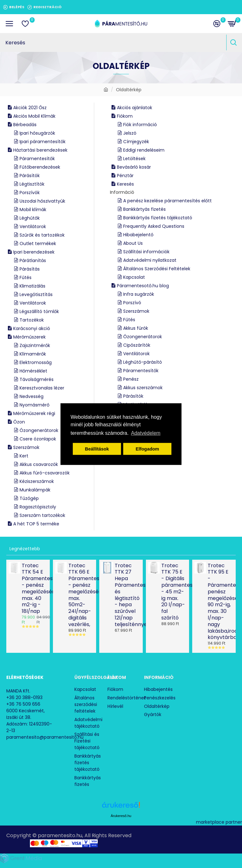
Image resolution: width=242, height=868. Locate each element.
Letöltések (134, 159)
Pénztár (125, 176)
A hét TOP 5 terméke (36, 524)
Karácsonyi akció (32, 328)
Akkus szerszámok (143, 388)
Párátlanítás (33, 260)
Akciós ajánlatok (135, 108)
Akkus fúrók (136, 328)
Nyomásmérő (35, 405)
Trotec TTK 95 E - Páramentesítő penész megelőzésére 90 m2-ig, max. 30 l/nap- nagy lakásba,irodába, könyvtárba (220, 602)
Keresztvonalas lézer (42, 388)
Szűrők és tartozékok (42, 235)
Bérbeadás (25, 125)
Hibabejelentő (138, 235)
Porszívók (30, 193)
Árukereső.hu (121, 815)
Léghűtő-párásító (143, 362)
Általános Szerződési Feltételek (157, 269)
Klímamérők (33, 354)
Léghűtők (30, 218)
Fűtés (26, 277)
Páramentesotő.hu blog (143, 286)
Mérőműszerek (29, 337)
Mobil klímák (33, 210)
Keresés (125, 184)
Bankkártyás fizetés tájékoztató (158, 218)
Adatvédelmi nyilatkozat (150, 260)
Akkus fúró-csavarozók (45, 473)
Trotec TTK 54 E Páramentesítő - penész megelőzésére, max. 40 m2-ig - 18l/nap (34, 589)
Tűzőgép (29, 498)
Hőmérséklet (33, 371)
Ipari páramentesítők (43, 142)
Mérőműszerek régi (34, 413)
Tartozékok (32, 320)
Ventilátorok (33, 227)
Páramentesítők (37, 159)
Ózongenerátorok (39, 430)
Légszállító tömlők (39, 311)
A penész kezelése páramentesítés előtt (167, 201)
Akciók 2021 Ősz (30, 108)
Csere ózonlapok (38, 439)
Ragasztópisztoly (38, 507)
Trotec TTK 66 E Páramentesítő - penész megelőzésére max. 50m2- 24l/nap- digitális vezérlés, (81, 595)
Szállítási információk (146, 252)
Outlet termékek (38, 244)
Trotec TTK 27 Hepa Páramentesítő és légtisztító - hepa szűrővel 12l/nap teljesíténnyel (127, 595)
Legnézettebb (25, 549)
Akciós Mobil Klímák (34, 116)
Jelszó (130, 133)
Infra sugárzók (139, 294)
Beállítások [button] (97, 449)
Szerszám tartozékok (42, 515)
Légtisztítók (32, 184)
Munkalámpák (35, 490)
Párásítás (30, 269)
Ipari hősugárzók (37, 133)
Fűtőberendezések (40, 167)
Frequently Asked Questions (154, 226)
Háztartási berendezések (40, 150)
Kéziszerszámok (37, 481)
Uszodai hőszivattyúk (42, 201)
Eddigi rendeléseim (144, 150)
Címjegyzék (136, 142)
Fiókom (125, 116)
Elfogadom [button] (147, 449)
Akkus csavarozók (39, 464)
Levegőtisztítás (36, 294)
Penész (131, 379)
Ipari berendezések (34, 252)
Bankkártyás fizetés (144, 209)
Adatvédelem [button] (146, 433)
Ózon (19, 422)
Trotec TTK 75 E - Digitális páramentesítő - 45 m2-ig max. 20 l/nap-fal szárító (173, 592)
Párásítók (30, 176)
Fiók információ (140, 125)
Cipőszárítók (137, 345)
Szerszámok (26, 447)
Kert (24, 456)
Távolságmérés (37, 379)
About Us (133, 243)
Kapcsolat (134, 277)
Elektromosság (36, 362)
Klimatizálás (32, 286)
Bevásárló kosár (134, 167)
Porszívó (132, 303)
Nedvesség (32, 396)
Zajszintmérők (35, 345)
